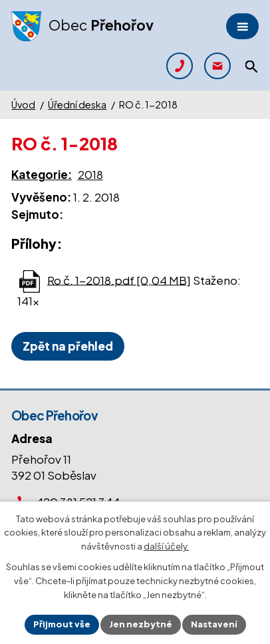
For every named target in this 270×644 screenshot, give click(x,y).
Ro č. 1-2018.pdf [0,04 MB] (119, 279)
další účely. (166, 547)
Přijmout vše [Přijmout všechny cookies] (62, 624)
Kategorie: (42, 174)
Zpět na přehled (68, 346)
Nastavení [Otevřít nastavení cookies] (214, 624)
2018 (90, 174)
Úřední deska (77, 104)
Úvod (23, 104)
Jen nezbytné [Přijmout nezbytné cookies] (141, 624)
